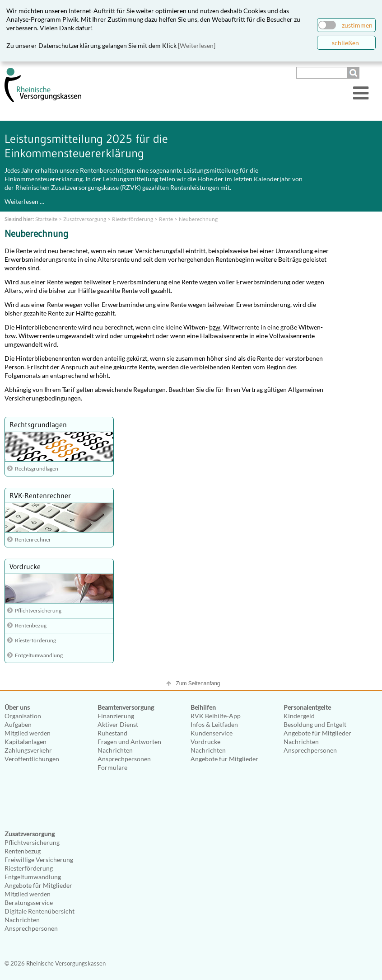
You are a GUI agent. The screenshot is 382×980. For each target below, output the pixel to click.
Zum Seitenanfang (198, 683)
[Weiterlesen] (197, 45)
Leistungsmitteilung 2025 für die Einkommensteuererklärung (86, 146)
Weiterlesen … (24, 201)
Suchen (354, 73)
